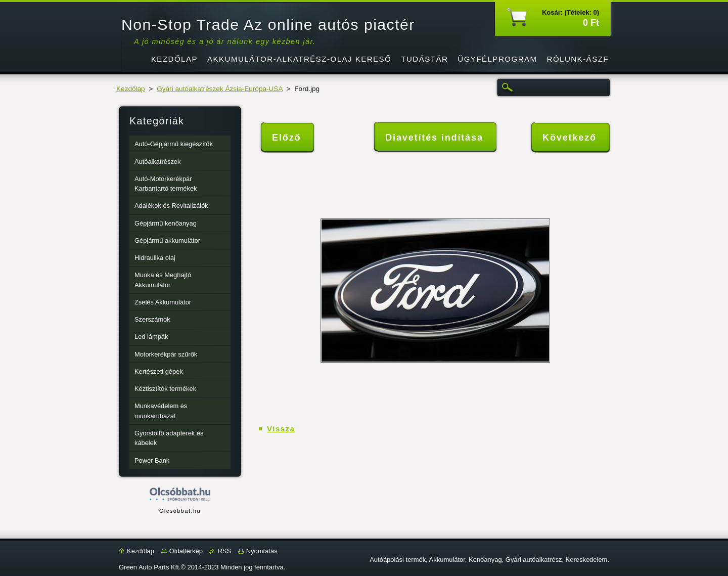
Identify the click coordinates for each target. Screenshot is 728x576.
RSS (224, 551)
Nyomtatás (262, 551)
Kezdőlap (131, 89)
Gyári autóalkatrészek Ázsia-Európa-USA (220, 89)
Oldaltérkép (186, 551)
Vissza (281, 429)
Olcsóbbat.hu (180, 511)
